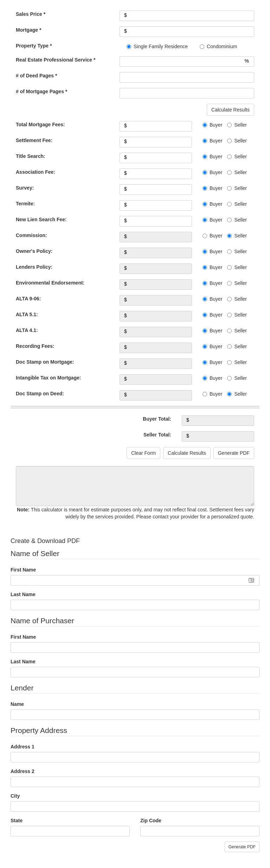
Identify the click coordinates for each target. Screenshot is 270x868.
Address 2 (22, 771)
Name (17, 704)
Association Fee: (36, 172)
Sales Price (31, 14)
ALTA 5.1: (27, 314)
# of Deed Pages (37, 76)
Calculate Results (230, 110)
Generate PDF (234, 453)
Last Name (23, 594)
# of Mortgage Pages (41, 91)
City (15, 796)
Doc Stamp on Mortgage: (45, 362)
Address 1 (22, 747)
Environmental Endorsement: (50, 283)
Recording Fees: (35, 346)
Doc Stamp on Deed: (40, 394)
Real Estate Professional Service (56, 60)
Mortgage (28, 30)
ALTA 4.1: (27, 330)
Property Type (34, 46)
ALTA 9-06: (28, 299)
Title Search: (31, 156)
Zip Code (151, 821)
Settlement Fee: (34, 140)
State (17, 821)
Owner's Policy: (34, 251)
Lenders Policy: (34, 267)
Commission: (31, 235)
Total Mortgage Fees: (40, 125)
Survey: (25, 188)
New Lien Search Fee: (41, 219)
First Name (23, 570)
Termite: (25, 204)
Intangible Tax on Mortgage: (49, 378)
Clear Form (143, 453)
